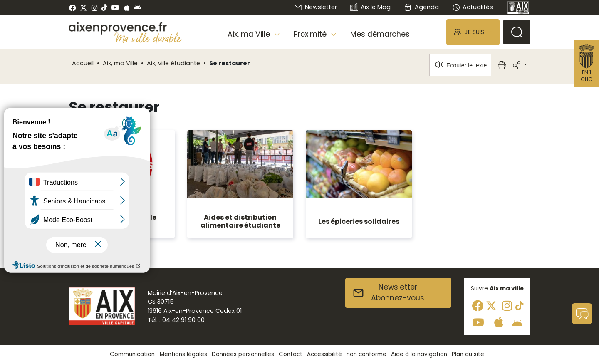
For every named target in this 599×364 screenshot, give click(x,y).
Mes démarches (380, 34)
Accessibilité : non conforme (347, 354)
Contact (291, 354)
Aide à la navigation (419, 354)
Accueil (83, 63)
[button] (473, 32)
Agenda (421, 7)
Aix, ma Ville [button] (250, 34)
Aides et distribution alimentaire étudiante (240, 221)
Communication (132, 354)
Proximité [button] (311, 34)
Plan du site (468, 354)
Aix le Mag (370, 8)
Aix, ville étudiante (173, 63)
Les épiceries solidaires (359, 222)
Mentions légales (183, 354)
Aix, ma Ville (120, 63)
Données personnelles (243, 354)
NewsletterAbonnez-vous (388, 292)
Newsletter (315, 7)
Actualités (473, 7)
